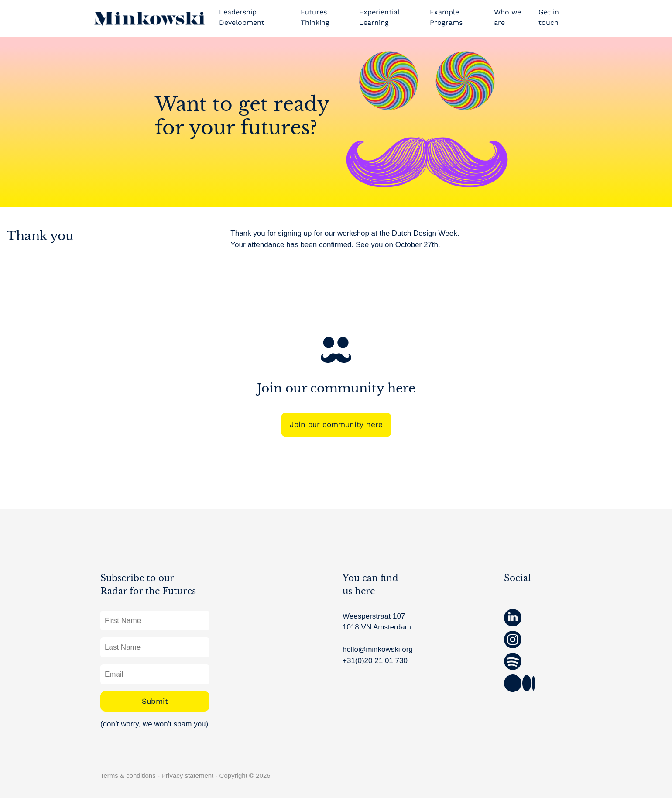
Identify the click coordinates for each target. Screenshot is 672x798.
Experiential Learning (379, 17)
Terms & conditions (128, 776)
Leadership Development (242, 17)
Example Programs (446, 17)
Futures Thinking (315, 17)
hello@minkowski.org (378, 649)
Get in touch (549, 17)
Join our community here (336, 424)
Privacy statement (187, 776)
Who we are (507, 17)
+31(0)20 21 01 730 (375, 661)
